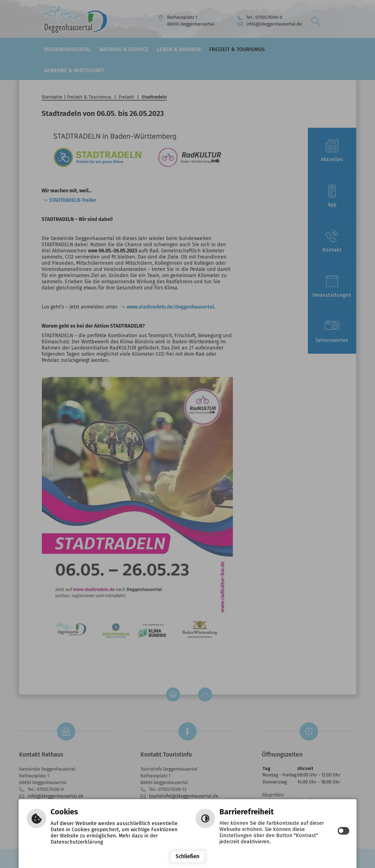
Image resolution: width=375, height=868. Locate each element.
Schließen (187, 856)
